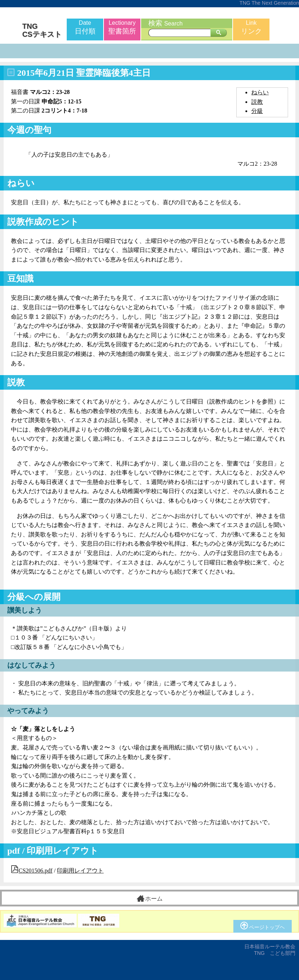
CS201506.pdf (36, 871)
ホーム (150, 899)
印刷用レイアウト (80, 871)
